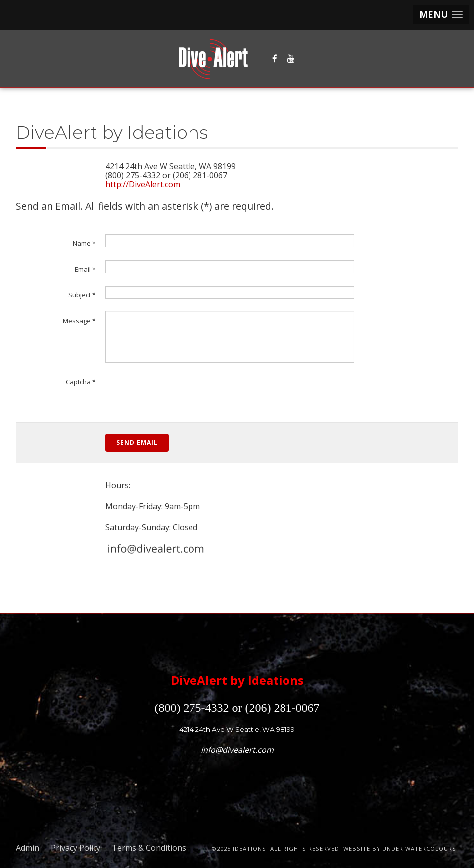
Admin (28, 848)
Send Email (137, 442)
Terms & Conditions (149, 848)
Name (84, 243)
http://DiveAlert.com (143, 184)
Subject (82, 295)
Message (79, 321)
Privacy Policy (76, 848)
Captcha (81, 382)
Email (85, 269)
